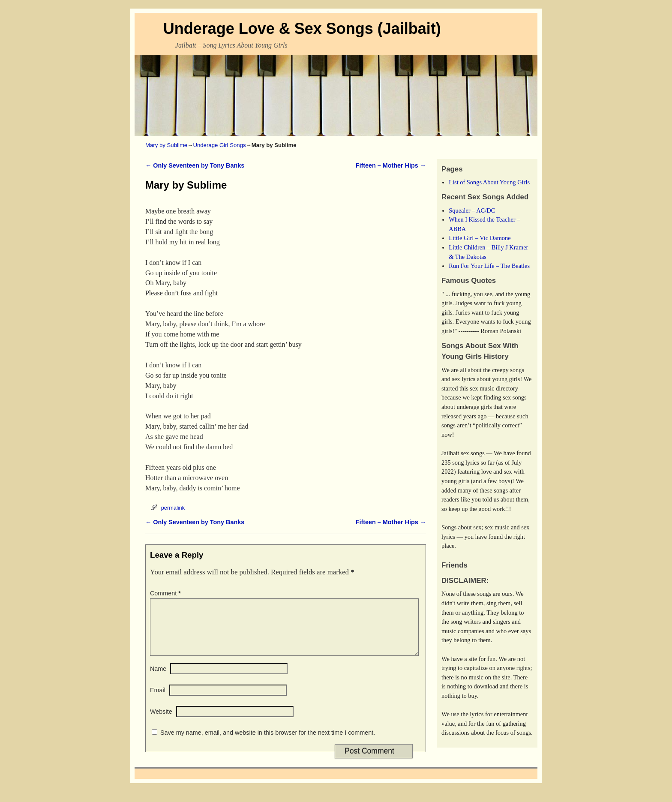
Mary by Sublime (166, 145)
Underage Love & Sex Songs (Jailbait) (302, 29)
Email (158, 700)
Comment (166, 593)
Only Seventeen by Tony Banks (195, 165)
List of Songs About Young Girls (489, 182)
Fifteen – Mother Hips (391, 165)
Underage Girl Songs (219, 145)
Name (158, 679)
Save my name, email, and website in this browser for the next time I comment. (268, 743)
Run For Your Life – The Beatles (489, 266)
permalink (173, 508)
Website (161, 722)
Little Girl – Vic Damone (480, 238)
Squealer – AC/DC (472, 210)
